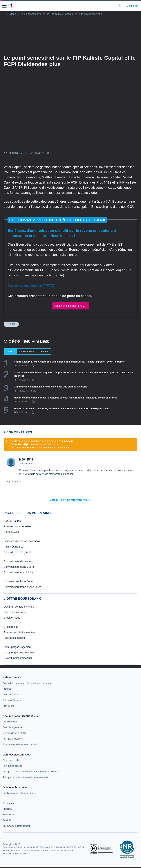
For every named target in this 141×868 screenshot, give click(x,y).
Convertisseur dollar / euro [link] (19, 567)
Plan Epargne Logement (18, 647)
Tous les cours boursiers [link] (18, 526)
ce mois (44, 351)
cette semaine (27, 351)
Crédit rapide (11, 627)
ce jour (10, 351)
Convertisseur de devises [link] (18, 561)
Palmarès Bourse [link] (13, 547)
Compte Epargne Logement (19, 653)
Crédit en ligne (12, 618)
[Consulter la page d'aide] (123, 6)
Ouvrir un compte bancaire (19, 607)
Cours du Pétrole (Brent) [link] (18, 552)
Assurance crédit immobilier (19, 632)
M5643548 (26, 460)
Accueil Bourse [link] (12, 521)
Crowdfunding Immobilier (18, 658)
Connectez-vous (50, 444)
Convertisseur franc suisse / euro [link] (22, 587)
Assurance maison (14, 638)
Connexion (133, 6)
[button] (4, 6)
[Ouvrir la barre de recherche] (120, 6)
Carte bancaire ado (15, 612)
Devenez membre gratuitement (54, 448)
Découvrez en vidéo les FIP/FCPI (32, 286)
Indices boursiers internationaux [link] (22, 541)
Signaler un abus (15, 482)
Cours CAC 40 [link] (12, 532)
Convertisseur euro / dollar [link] (19, 572)
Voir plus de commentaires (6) (70, 500)
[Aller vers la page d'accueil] (11, 6)
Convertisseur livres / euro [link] (19, 581)
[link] (27, 683)
